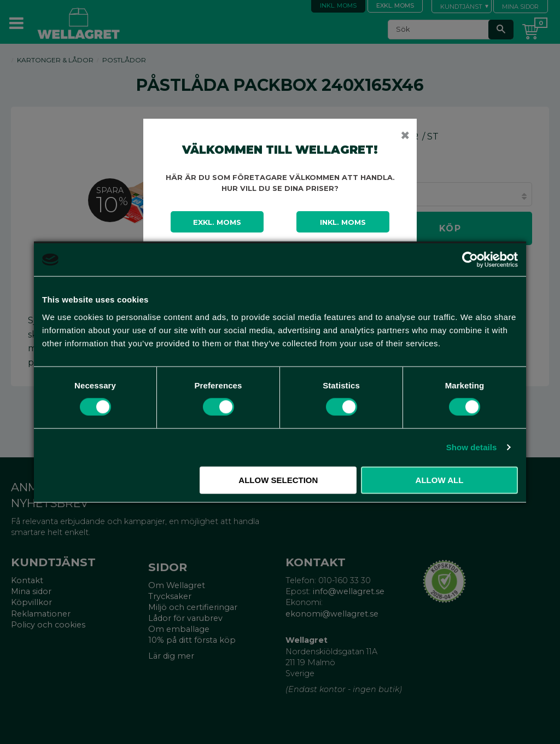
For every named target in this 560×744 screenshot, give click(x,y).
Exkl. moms (217, 222)
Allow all (440, 479)
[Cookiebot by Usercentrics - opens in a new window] (470, 260)
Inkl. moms (343, 222)
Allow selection (278, 479)
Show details (472, 447)
